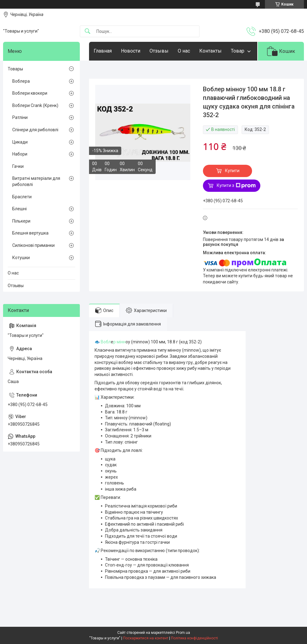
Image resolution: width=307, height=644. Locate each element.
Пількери (21, 221)
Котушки (21, 258)
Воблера (21, 81)
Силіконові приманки (33, 245)
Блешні (19, 209)
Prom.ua (183, 633)
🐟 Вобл (103, 342)
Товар (238, 51)
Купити (232, 171)
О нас (184, 51)
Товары (15, 69)
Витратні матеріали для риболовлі (36, 181)
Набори (20, 154)
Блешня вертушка (30, 233)
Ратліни (20, 117)
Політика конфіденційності (194, 638)
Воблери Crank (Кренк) (35, 105)
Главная (103, 51)
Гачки (18, 166)
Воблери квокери (30, 93)
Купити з (236, 186)
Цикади (20, 142)
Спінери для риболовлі (35, 130)
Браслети (22, 197)
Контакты (210, 51)
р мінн (119, 342)
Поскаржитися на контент (146, 638)
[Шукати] (87, 32)
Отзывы (159, 51)
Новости (131, 51)
